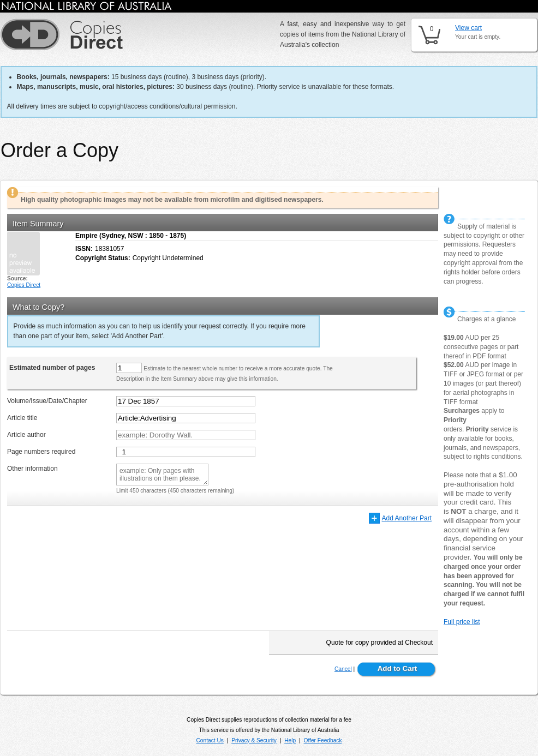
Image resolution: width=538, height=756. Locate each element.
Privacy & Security (254, 740)
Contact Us (210, 740)
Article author (26, 435)
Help (290, 740)
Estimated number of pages (52, 368)
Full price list (462, 622)
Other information (32, 469)
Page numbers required (41, 452)
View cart (468, 28)
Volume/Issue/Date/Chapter (47, 401)
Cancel (343, 669)
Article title (22, 418)
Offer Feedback (323, 740)
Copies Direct (24, 285)
